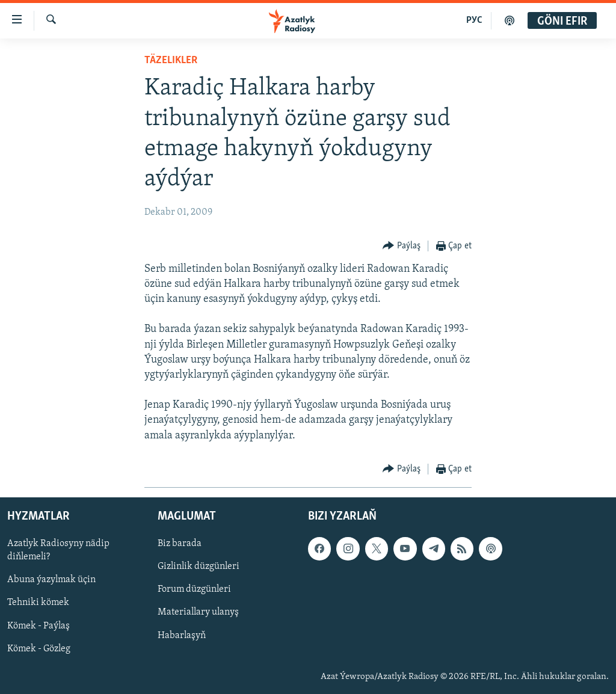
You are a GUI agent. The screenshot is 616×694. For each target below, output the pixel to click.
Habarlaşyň (182, 635)
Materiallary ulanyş (198, 612)
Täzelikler (171, 60)
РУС (474, 20)
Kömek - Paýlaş (38, 625)
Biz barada (180, 544)
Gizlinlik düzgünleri (199, 567)
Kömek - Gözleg (39, 649)
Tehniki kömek (38, 603)
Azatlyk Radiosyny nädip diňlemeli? (58, 550)
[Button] (402, 246)
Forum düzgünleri (194, 589)
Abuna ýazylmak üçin (51, 580)
